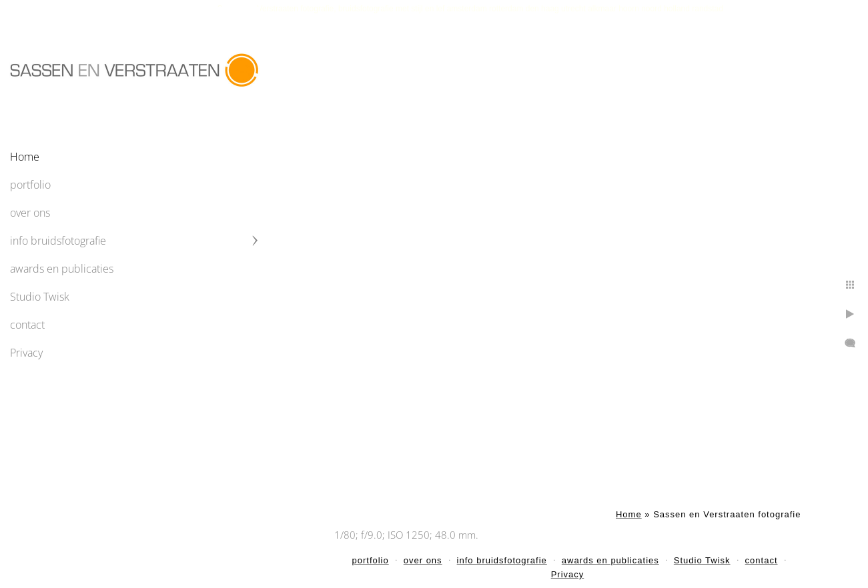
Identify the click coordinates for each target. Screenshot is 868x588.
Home (25, 157)
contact (27, 325)
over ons (30, 213)
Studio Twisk (40, 297)
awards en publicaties (62, 269)
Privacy (26, 353)
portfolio (30, 185)
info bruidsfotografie (58, 241)
